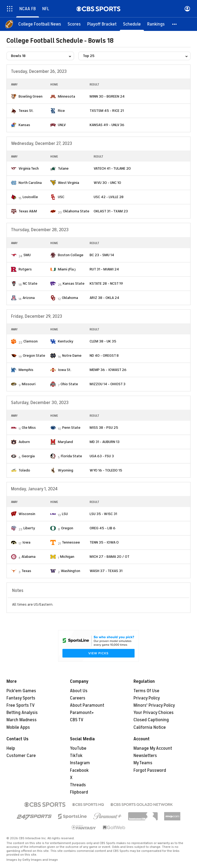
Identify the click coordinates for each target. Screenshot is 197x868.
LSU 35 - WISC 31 (103, 514)
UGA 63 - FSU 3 (102, 456)
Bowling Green (31, 96)
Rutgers (25, 269)
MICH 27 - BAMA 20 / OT (110, 557)
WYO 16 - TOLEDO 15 (106, 470)
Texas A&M (28, 211)
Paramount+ (82, 713)
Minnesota (66, 96)
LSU (65, 514)
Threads (78, 785)
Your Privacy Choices (154, 713)
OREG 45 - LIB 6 (103, 528)
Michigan (67, 557)
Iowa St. (65, 370)
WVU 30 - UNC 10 (107, 183)
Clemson (31, 341)
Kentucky (66, 341)
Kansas (24, 125)
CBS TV (77, 720)
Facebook (79, 770)
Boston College (71, 255)
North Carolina (30, 183)
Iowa (26, 542)
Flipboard (79, 792)
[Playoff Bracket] (102, 24)
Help (11, 748)
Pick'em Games (21, 691)
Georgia (28, 456)
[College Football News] (40, 24)
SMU (27, 255)
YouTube (78, 748)
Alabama (29, 557)
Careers (78, 698)
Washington (71, 571)
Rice (61, 111)
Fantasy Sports (21, 698)
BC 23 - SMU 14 (102, 255)
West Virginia (68, 183)
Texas (26, 571)
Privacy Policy (147, 698)
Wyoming (66, 470)
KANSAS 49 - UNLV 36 (107, 125)
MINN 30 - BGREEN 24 (107, 96)
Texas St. (26, 111)
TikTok (76, 756)
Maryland (65, 442)
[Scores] (74, 24)
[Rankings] (156, 24)
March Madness (22, 720)
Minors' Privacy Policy (154, 705)
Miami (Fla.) (67, 269)
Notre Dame (72, 356)
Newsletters (145, 756)
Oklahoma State (76, 211)
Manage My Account (153, 748)
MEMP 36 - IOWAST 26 (108, 370)
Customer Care (21, 756)
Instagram (80, 763)
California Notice (150, 727)
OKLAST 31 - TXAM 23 (111, 211)
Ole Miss (29, 428)
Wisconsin (27, 514)
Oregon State (34, 356)
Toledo (24, 470)
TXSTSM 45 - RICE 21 (107, 111)
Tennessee (71, 542)
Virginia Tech (29, 168)
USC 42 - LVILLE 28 (109, 197)
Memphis (26, 370)
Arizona (29, 298)
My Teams (143, 763)
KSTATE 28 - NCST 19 (106, 283)
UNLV (62, 125)
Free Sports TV (21, 705)
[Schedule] (132, 24)
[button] (175, 24)
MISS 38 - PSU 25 (104, 428)
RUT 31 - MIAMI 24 (104, 269)
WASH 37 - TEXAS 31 (106, 571)
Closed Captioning (151, 720)
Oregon (67, 528)
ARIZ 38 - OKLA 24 (104, 298)
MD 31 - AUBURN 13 (105, 442)
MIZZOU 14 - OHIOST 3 (108, 384)
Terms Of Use (146, 691)
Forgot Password (150, 770)
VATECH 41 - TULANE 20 (112, 168)
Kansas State (74, 283)
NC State (30, 283)
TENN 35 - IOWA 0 (104, 542)
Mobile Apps (18, 727)
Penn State (71, 428)
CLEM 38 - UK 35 (103, 341)
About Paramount (87, 705)
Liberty (29, 528)
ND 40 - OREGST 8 (104, 356)
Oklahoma (70, 298)
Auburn (24, 442)
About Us (79, 691)
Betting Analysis (22, 713)
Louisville (30, 197)
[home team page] (14, 97)
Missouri (29, 384)
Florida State (71, 456)
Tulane (63, 168)
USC (61, 197)
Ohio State (69, 384)
